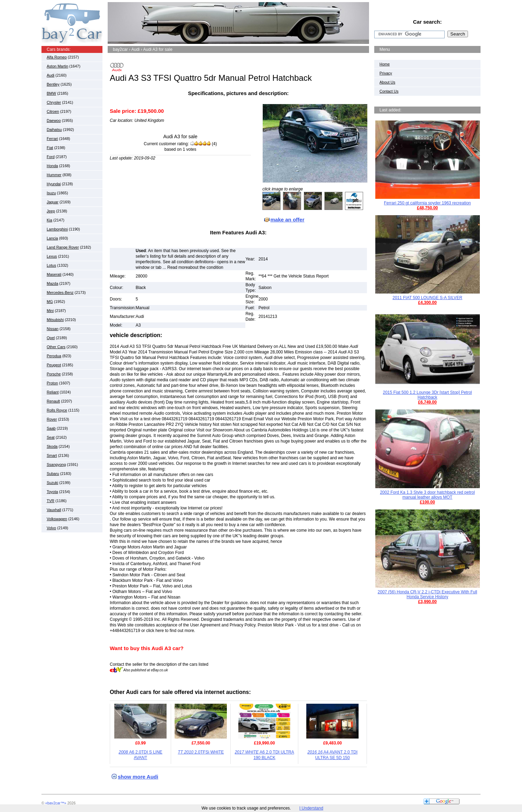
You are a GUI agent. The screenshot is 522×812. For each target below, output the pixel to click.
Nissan (53, 329)
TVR (51, 501)
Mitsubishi (55, 320)
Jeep (51, 211)
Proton (52, 383)
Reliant (53, 392)
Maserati (54, 274)
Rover (52, 419)
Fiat (50, 148)
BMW (51, 93)
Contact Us (389, 91)
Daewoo (54, 120)
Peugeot (54, 365)
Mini (50, 311)
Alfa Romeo (57, 57)
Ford (51, 157)
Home (385, 64)
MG (50, 302)
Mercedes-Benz (60, 292)
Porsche (54, 374)
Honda (52, 166)
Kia (49, 220)
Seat (51, 437)
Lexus (52, 256)
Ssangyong (56, 464)
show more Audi (138, 777)
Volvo (51, 528)
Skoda (52, 446)
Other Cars (56, 347)
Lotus (51, 265)
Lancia (52, 238)
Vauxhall (54, 510)
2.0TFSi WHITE (201, 752)
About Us (387, 82)
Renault (53, 401)
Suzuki (52, 483)
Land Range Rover (63, 247)
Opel (51, 338)
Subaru (53, 474)
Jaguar (53, 202)
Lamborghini (57, 229)
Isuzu (51, 193)
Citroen (53, 111)
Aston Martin (57, 66)
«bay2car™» (56, 803)
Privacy (386, 73)
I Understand (311, 808)
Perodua (54, 356)
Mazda (52, 283)
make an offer (287, 220)
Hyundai (54, 184)
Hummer (54, 175)
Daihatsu (54, 130)
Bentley (53, 84)
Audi (51, 75)
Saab (51, 428)
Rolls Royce (57, 410)
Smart (52, 455)
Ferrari (52, 139)
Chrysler (54, 102)
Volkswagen (57, 519)
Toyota (52, 492)
